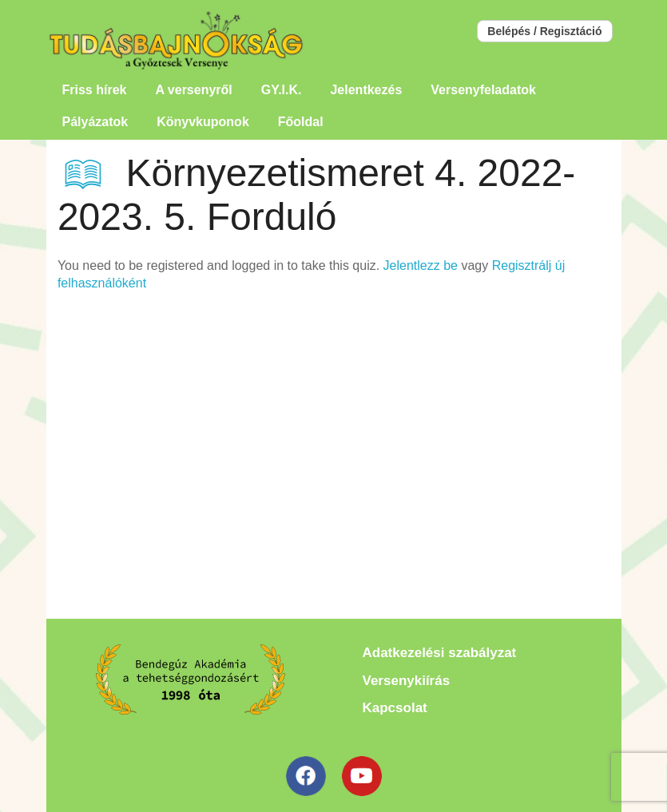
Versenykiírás (407, 681)
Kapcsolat (395, 708)
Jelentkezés (366, 90)
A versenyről (193, 90)
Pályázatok (95, 122)
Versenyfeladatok (483, 90)
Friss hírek (95, 90)
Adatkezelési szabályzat (440, 653)
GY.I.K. (282, 90)
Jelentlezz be (421, 265)
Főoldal (301, 122)
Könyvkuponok (203, 122)
